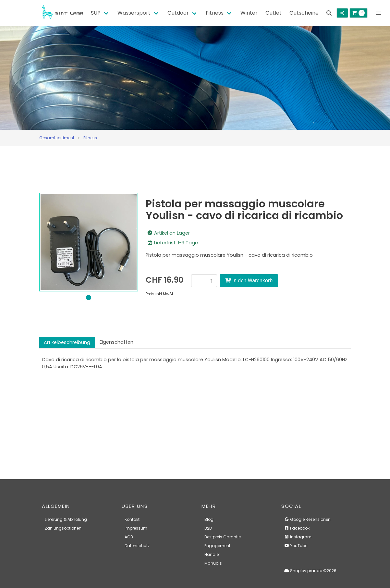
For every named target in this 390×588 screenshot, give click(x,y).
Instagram (298, 537)
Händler (212, 554)
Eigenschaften (116, 342)
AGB (129, 537)
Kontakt (132, 519)
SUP (96, 13)
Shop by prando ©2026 (310, 571)
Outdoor (178, 13)
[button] (379, 13)
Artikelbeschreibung (67, 342)
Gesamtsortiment (57, 138)
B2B (208, 528)
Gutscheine (304, 13)
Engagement (217, 546)
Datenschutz (137, 546)
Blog (209, 519)
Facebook (297, 528)
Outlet (274, 13)
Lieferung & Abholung (66, 519)
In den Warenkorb (249, 281)
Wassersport (134, 13)
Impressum (136, 528)
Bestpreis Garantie (223, 537)
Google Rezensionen (307, 519)
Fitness (215, 13)
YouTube (296, 546)
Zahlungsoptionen (63, 528)
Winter (249, 13)
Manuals (213, 563)
